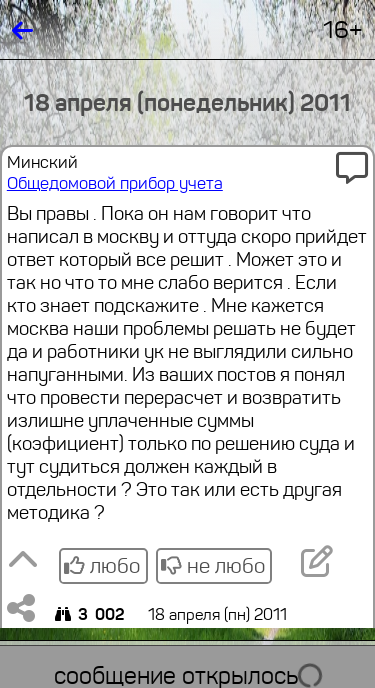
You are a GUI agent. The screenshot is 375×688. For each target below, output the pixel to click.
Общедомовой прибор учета (115, 183)
